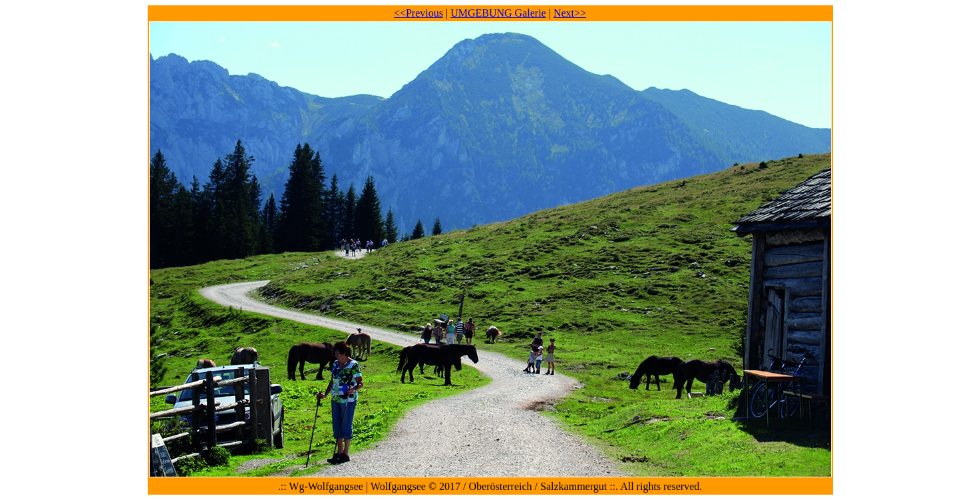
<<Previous (418, 13)
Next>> (570, 13)
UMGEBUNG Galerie (498, 13)
